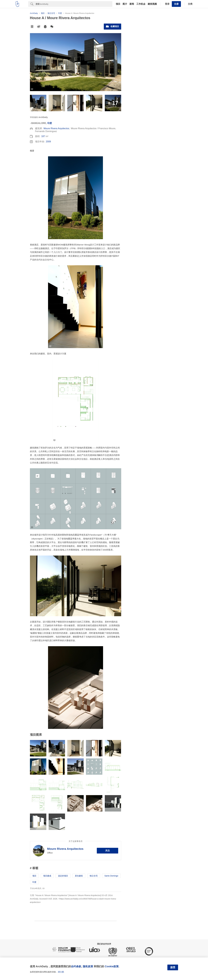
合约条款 (76, 966)
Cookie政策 (112, 966)
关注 (107, 851)
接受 (173, 967)
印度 (50, 123)
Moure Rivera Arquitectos (56, 128)
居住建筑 (79, 876)
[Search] (74, 4)
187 (43, 136)
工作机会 (141, 4)
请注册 (61, 972)
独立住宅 (94, 876)
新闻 (132, 4)
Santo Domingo (111, 876)
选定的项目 (63, 876)
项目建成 (47, 876)
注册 (176, 4)
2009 (48, 142)
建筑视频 (152, 4)
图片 (125, 4)
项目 (118, 4)
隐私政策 (88, 966)
